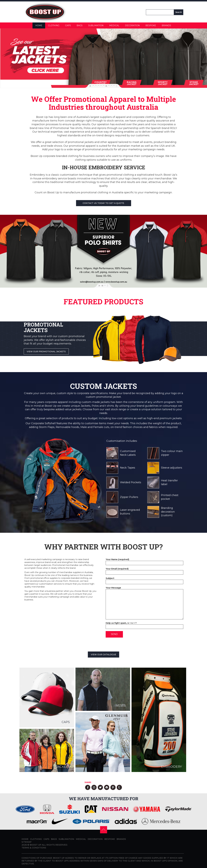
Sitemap (27, 842)
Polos (95, 406)
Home (39, 25)
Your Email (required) (144, 571)
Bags (80, 25)
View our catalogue (103, 655)
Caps (68, 25)
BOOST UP (36, 845)
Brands (166, 25)
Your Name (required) (144, 561)
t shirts (110, 406)
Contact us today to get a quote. (104, 203)
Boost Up (51, 406)
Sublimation (96, 25)
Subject (144, 580)
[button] (104, 829)
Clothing (54, 25)
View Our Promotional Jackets (46, 352)
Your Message (144, 589)
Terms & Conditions (34, 848)
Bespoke (151, 25)
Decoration (132, 25)
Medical (114, 25)
